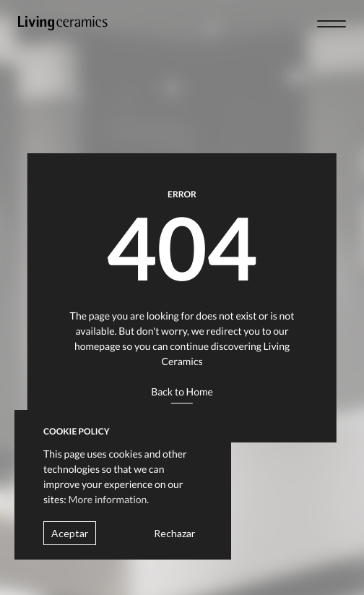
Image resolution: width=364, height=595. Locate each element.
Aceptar (70, 533)
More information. (109, 499)
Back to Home (182, 391)
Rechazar (174, 533)
